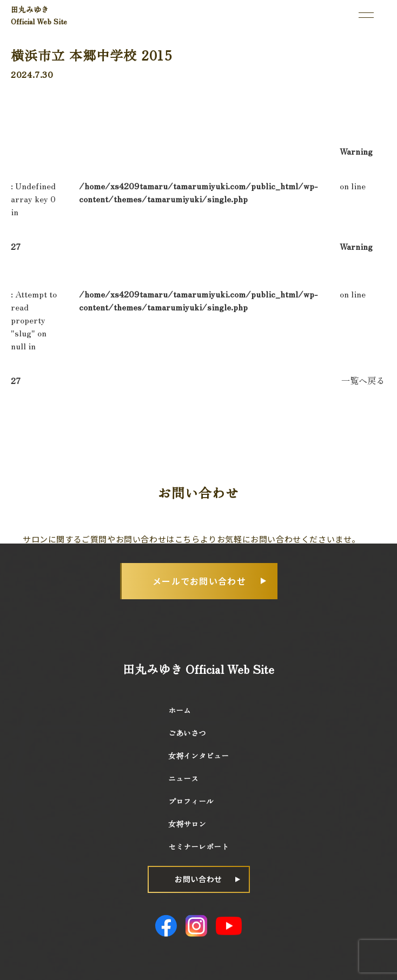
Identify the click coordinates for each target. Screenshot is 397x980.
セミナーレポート (199, 846)
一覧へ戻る (363, 380)
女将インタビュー (199, 756)
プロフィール (191, 801)
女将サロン (187, 824)
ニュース (183, 778)
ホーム (180, 710)
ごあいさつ (187, 733)
